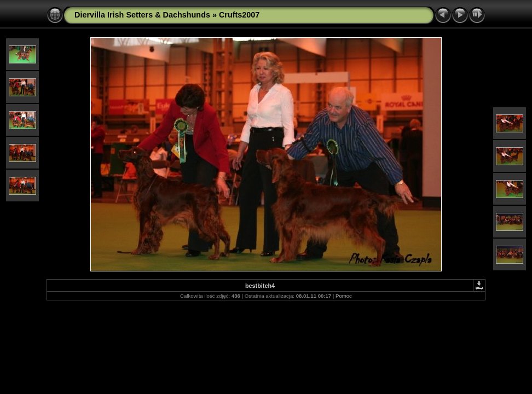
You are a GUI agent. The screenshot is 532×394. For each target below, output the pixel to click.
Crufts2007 (239, 15)
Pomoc (344, 296)
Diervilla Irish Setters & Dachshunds (142, 15)
